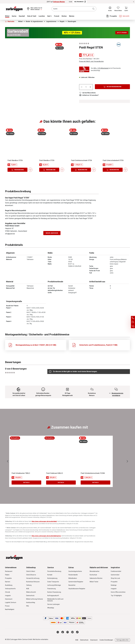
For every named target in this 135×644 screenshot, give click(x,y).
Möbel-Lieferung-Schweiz (35, 599)
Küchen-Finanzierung (54, 592)
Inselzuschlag (31, 602)
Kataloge (114, 585)
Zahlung (29, 585)
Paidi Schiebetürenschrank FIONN (93, 473)
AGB (28, 589)
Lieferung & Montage (54, 585)
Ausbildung (9, 585)
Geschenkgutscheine (75, 571)
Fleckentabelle (73, 575)
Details (26, 483)
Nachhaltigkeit (10, 609)
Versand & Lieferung (33, 578)
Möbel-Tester (94, 582)
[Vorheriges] (8, 461)
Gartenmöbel (115, 575)
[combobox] (74, 9)
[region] (36, 49)
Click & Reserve (31, 575)
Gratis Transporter (53, 582)
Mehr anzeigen (52, 233)
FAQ (28, 606)
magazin (8, 596)
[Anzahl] (86, 87)
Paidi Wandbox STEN (15, 160)
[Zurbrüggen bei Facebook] (63, 632)
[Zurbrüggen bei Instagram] (68, 632)
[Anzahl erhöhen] (90, 87)
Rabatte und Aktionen (99, 567)
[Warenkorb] (126, 9)
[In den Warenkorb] (112, 87)
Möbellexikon (73, 578)
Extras (71, 567)
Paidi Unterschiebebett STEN (113, 160)
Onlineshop (31, 567)
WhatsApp (51, 608)
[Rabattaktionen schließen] (134, 2)
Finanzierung (52, 589)
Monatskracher (95, 571)
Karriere (8, 582)
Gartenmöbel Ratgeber (76, 582)
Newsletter (72, 585)
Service (51, 567)
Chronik (8, 592)
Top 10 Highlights (116, 596)
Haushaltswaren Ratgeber (77, 589)
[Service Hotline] (133, 318)
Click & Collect (31, 571)
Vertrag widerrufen (122, 640)
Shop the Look (115, 578)
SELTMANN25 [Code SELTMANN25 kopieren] (80, 2)
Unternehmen (11, 567)
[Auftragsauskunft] (133, 322)
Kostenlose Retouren (33, 582)
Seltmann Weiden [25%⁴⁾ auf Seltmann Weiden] (59, 2)
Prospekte (8, 578)
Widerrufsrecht (31, 592)
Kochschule (93, 575)
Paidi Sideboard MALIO (54, 473)
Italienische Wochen (96, 578)
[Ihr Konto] (110, 9)
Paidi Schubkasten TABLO (21, 473)
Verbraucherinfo (10, 589)
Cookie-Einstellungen (106, 640)
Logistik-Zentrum (11, 602)
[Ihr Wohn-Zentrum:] (34, 9)
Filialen (7, 575)
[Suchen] (94, 9)
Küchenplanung (52, 578)
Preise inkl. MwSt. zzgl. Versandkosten (91, 61)
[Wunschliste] (118, 9)
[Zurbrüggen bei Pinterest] (72, 632)
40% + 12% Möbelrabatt (101, 68)
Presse (7, 606)
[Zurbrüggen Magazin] (58, 632)
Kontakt (50, 575)
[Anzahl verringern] (82, 87)
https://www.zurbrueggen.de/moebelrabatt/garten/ (46, 536)
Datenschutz (30, 596)
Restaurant (9, 571)
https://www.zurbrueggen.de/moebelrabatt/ (44, 521)
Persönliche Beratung (54, 571)
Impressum (9, 599)
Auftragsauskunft (53, 596)
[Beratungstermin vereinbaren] (133, 326)
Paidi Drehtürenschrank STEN (81, 160)
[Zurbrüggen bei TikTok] (77, 632)
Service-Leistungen (54, 604)
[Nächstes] (127, 461)
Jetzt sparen (122, 33)
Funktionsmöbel (116, 571)
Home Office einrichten (118, 592)
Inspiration (115, 567)
